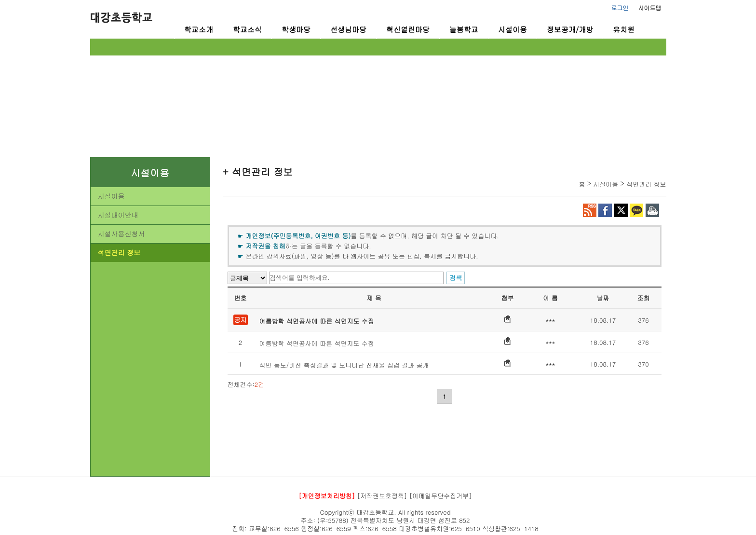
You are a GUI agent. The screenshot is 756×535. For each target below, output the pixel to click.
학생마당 (296, 29)
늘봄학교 (464, 29)
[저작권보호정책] (382, 496)
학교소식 (247, 29)
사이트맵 (650, 7)
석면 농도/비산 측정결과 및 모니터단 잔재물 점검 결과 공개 (344, 365)
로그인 (620, 7)
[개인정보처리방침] (327, 496)
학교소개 (199, 29)
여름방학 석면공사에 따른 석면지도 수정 (317, 321)
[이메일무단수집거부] (441, 496)
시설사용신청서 (121, 233)
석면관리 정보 (119, 252)
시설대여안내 (118, 215)
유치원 (624, 29)
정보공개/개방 (570, 29)
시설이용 (513, 29)
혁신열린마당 (408, 29)
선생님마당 (348, 29)
